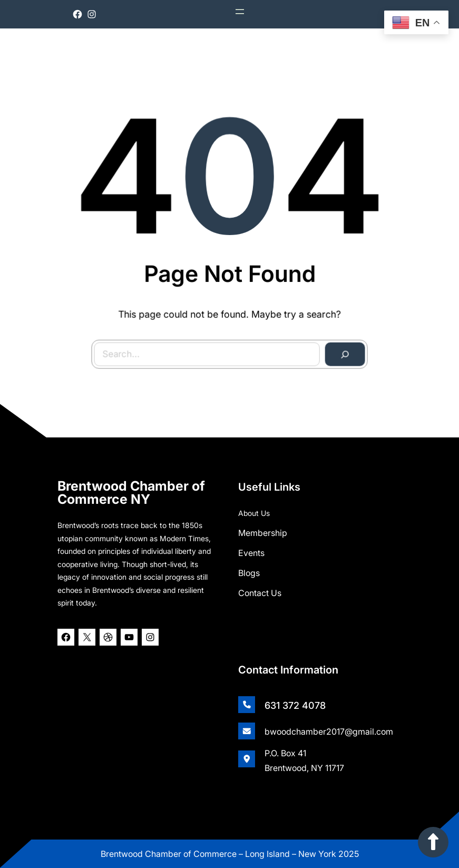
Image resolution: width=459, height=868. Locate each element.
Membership (263, 533)
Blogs (249, 573)
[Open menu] (240, 12)
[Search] (343, 352)
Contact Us (260, 593)
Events (251, 553)
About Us (254, 513)
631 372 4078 (295, 705)
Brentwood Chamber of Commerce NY (131, 492)
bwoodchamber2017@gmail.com (329, 732)
